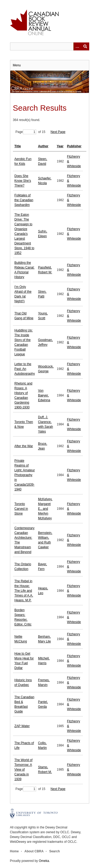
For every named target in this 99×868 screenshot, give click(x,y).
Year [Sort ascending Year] (60, 146)
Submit (85, 46)
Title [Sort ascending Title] (18, 146)
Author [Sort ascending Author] (43, 146)
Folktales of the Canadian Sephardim (24, 200)
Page (26, 132)
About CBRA (34, 851)
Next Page (58, 132)
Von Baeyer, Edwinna (44, 395)
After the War (24, 446)
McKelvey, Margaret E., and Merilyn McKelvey (45, 509)
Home (14, 851)
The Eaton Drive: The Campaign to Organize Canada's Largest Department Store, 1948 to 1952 (24, 234)
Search (54, 851)
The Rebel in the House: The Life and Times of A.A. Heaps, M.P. (24, 591)
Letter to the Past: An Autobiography (25, 369)
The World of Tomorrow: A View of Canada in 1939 (23, 770)
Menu (17, 65)
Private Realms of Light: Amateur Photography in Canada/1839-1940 (25, 475)
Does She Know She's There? (23, 181)
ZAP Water (22, 726)
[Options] (77, 46)
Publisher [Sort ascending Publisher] (74, 146)
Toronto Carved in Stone (21, 509)
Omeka (44, 861)
